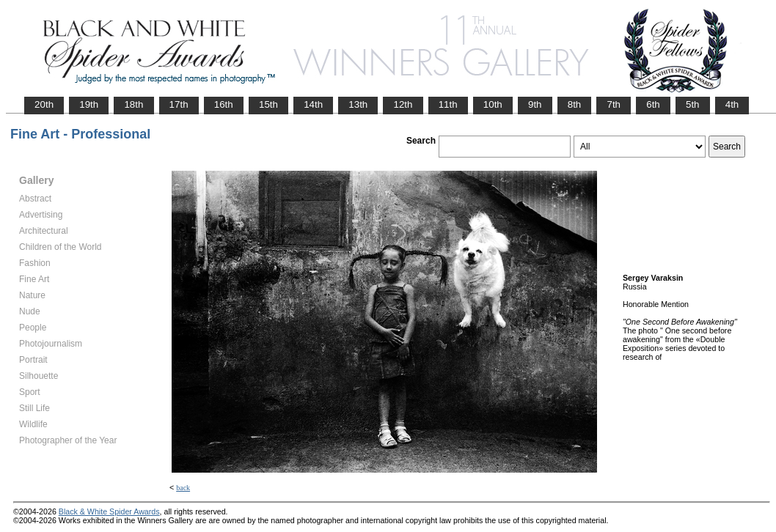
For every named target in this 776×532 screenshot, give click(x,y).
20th (44, 104)
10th (493, 104)
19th (89, 104)
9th (535, 104)
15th (268, 104)
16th (224, 104)
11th (448, 104)
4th (732, 104)
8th (575, 104)
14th (313, 104)
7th (614, 104)
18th (133, 104)
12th (403, 104)
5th (693, 104)
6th (653, 104)
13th (358, 104)
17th (179, 104)
